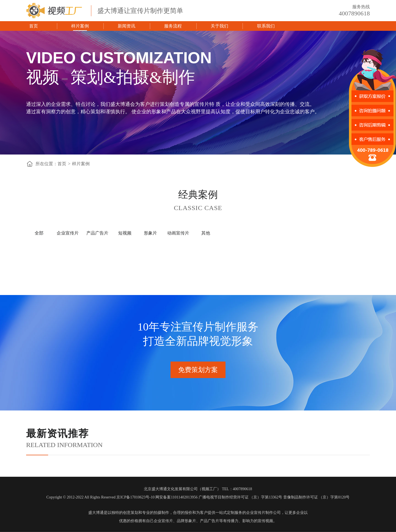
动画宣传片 (178, 233)
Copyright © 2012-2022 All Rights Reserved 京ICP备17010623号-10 (101, 497)
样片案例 (80, 26)
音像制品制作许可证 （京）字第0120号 (317, 497)
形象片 (150, 233)
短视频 (125, 233)
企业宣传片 (68, 233)
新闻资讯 (127, 26)
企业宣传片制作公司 (263, 513)
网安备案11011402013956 (176, 497)
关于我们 (219, 26)
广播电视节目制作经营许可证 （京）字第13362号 (240, 497)
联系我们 (266, 26)
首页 (34, 26)
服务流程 (173, 26)
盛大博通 (96, 513)
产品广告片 (97, 233)
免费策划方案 (198, 370)
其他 (206, 233)
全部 (39, 233)
